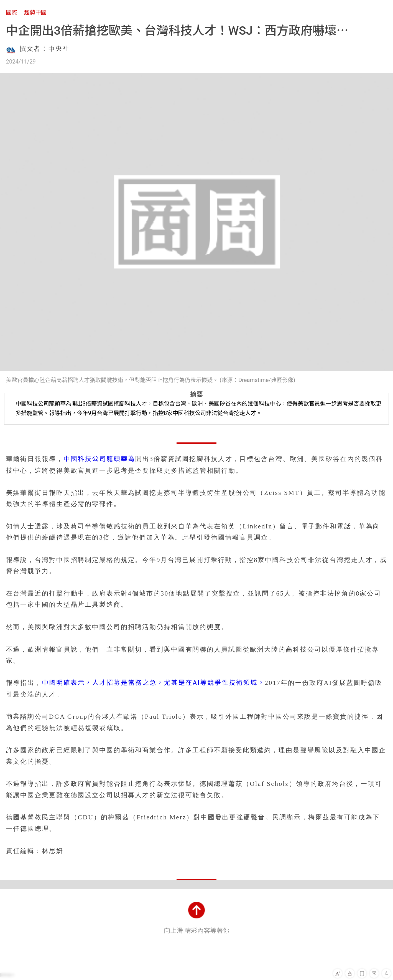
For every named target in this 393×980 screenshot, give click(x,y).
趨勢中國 (35, 12)
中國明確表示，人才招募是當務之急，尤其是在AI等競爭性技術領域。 (153, 683)
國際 (12, 12)
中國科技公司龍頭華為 (99, 459)
